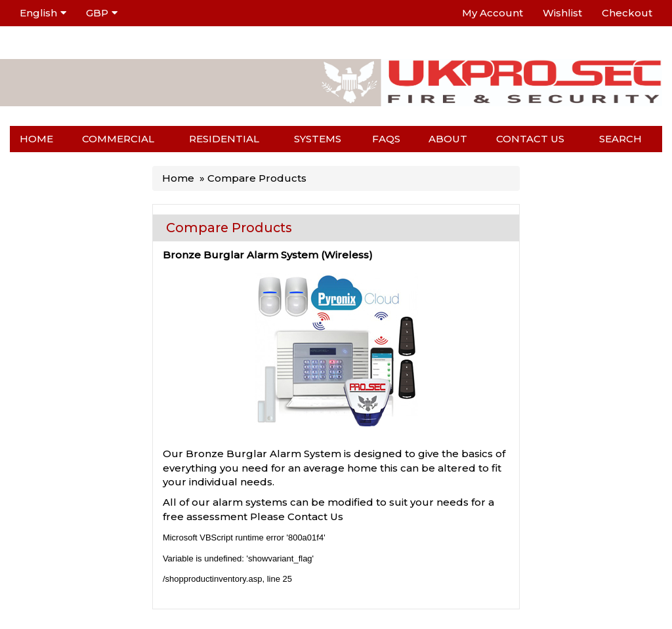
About (448, 139)
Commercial (118, 139)
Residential (224, 139)
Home (36, 139)
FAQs (386, 139)
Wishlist (562, 13)
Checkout (627, 13)
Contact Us (315, 517)
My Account (493, 13)
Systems (318, 139)
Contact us (530, 139)
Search (620, 139)
